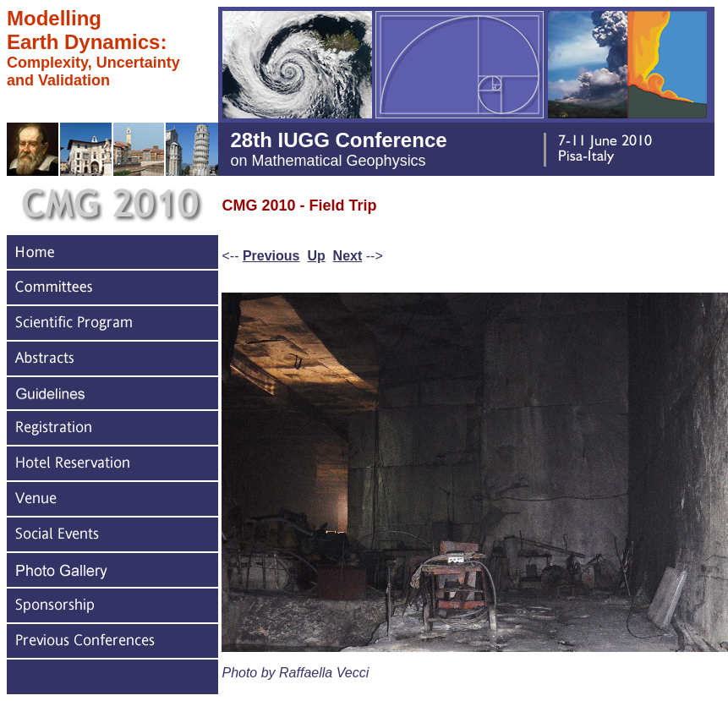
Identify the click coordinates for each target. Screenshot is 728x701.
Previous (271, 256)
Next (348, 256)
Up (316, 256)
